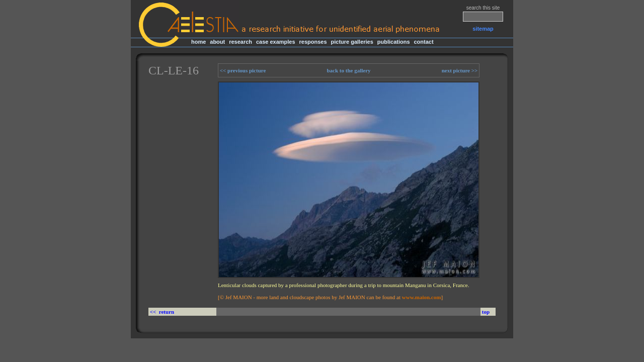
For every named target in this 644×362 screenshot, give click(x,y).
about (217, 42)
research (240, 42)
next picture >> (460, 70)
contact (423, 42)
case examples (276, 42)
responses (313, 42)
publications (394, 42)
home (198, 42)
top (486, 312)
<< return (163, 312)
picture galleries (352, 42)
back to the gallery (348, 70)
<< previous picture (242, 70)
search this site (483, 8)
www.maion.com (422, 297)
